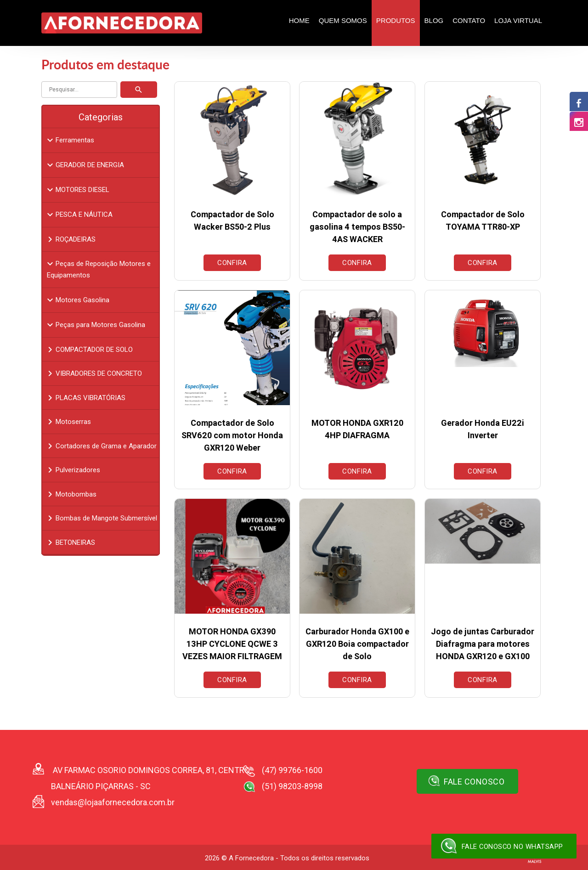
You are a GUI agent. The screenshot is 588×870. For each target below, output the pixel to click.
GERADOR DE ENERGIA (84, 165)
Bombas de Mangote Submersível (101, 518)
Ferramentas (69, 140)
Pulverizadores (72, 470)
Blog (434, 20)
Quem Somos (343, 20)
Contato (469, 20)
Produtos (396, 20)
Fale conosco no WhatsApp (501, 846)
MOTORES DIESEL (77, 190)
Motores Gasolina (77, 300)
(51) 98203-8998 (292, 786)
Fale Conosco (466, 781)
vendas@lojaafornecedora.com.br (113, 802)
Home (299, 20)
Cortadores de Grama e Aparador (101, 446)
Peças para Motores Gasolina (95, 325)
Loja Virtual (518, 20)
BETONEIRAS (70, 542)
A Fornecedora (251, 858)
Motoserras (68, 422)
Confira (232, 263)
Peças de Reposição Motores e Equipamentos (98, 269)
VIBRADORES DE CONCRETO (93, 373)
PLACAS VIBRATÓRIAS (85, 398)
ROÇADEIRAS (70, 239)
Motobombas (71, 494)
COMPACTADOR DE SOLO (89, 350)
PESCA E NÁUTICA (79, 215)
